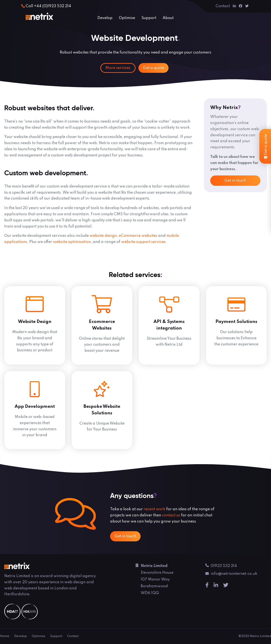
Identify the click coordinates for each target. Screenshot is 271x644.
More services (118, 68)
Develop (105, 18)
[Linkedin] (234, 6)
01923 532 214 (221, 566)
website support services (143, 242)
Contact (223, 6)
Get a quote (153, 68)
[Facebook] (241, 6)
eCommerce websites (138, 236)
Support (149, 18)
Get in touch (235, 181)
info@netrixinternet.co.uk (231, 574)
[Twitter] (247, 6)
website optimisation (72, 242)
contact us (171, 515)
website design (103, 236)
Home (5, 636)
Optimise (127, 18)
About (168, 18)
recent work (154, 509)
